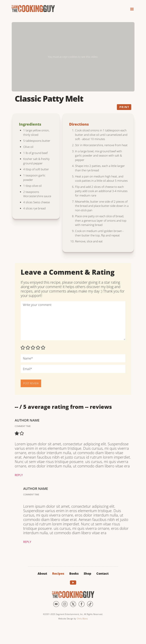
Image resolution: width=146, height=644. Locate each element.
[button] (130, 8)
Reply (19, 475)
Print (124, 107)
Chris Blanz (82, 619)
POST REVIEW (31, 383)
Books (74, 573)
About (42, 573)
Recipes (58, 573)
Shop (87, 573)
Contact (102, 573)
